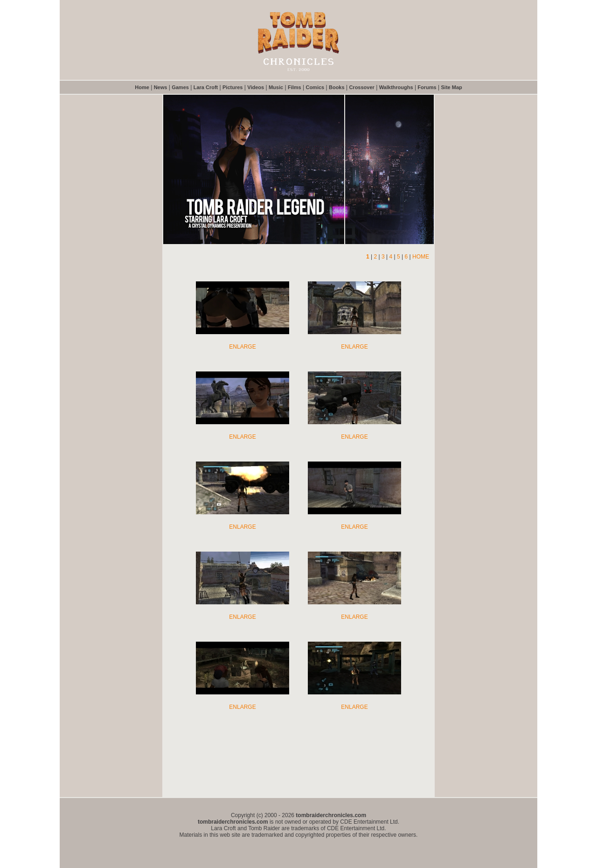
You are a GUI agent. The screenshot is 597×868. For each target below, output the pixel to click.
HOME (421, 257)
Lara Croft (206, 87)
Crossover (361, 87)
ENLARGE (242, 347)
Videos (256, 87)
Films (295, 87)
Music (276, 87)
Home (142, 87)
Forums (427, 87)
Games (180, 87)
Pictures (233, 87)
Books (337, 87)
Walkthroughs (396, 87)
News (161, 87)
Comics (315, 87)
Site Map (452, 87)
